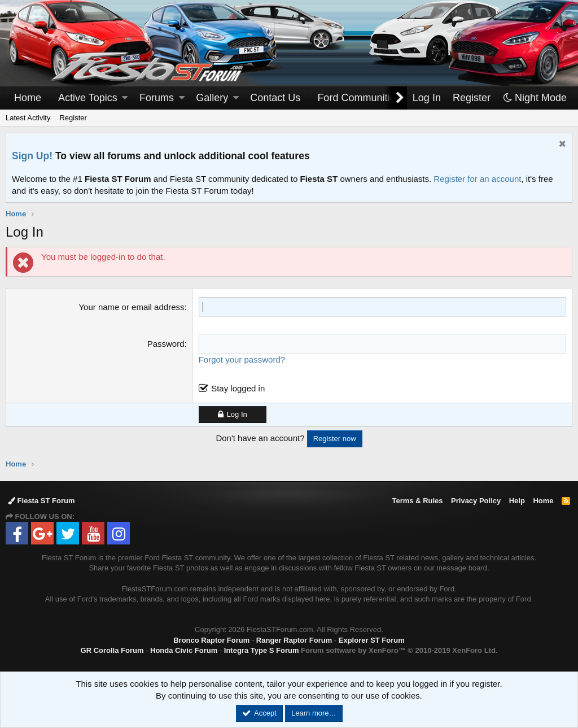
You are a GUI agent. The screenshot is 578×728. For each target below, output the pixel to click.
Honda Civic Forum (184, 650)
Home (28, 98)
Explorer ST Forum (372, 640)
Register (73, 118)
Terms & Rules (417, 501)
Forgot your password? (242, 359)
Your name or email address (131, 307)
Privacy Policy (476, 501)
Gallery (212, 98)
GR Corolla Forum (112, 650)
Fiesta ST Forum (41, 501)
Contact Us (275, 98)
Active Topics (88, 98)
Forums (157, 98)
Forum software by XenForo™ (399, 650)
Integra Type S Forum (262, 650)
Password (166, 344)
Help (517, 501)
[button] (125, 98)
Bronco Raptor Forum (211, 640)
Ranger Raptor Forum (294, 640)
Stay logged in (238, 388)
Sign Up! (32, 156)
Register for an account (477, 179)
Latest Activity (28, 118)
